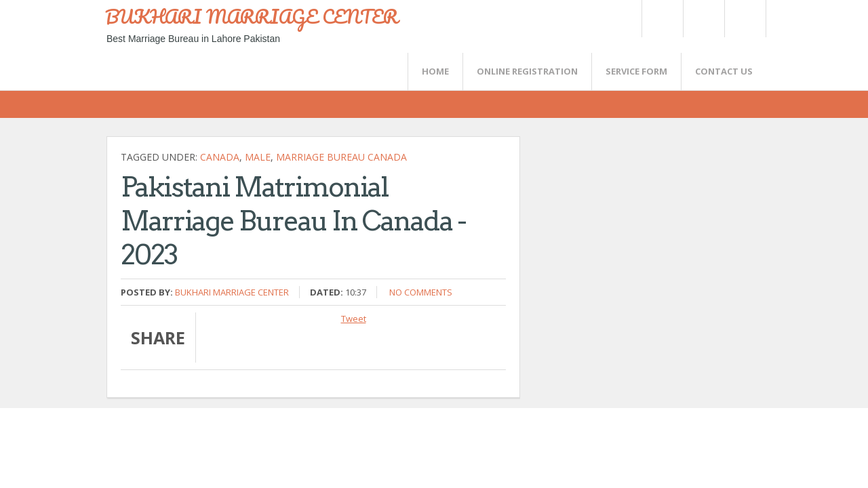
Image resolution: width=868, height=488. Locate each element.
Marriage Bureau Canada (341, 157)
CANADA (220, 157)
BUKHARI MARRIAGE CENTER (252, 16)
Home (435, 71)
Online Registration (527, 71)
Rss (703, 19)
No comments (421, 292)
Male (258, 157)
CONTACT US (724, 71)
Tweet (354, 319)
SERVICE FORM (636, 71)
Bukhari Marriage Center (232, 292)
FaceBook (743, 19)
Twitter (662, 19)
